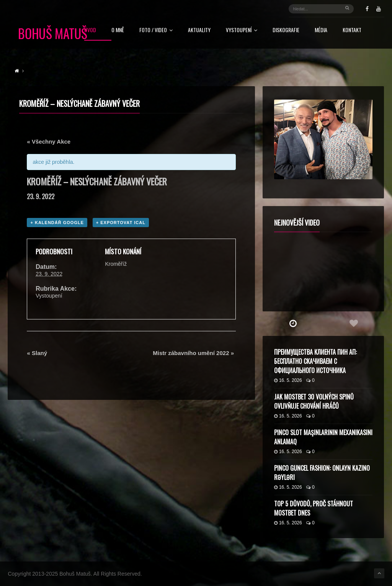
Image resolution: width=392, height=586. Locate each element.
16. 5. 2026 (288, 380)
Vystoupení (242, 30)
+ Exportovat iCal (121, 223)
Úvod (90, 30)
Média (321, 30)
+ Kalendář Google (57, 223)
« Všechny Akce (49, 142)
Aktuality (199, 30)
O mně (118, 30)
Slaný (37, 353)
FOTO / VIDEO (156, 30)
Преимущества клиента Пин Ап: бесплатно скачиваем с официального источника (315, 361)
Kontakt (352, 30)
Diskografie (286, 30)
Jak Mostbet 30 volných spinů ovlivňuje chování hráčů (314, 401)
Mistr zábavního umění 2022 (193, 353)
